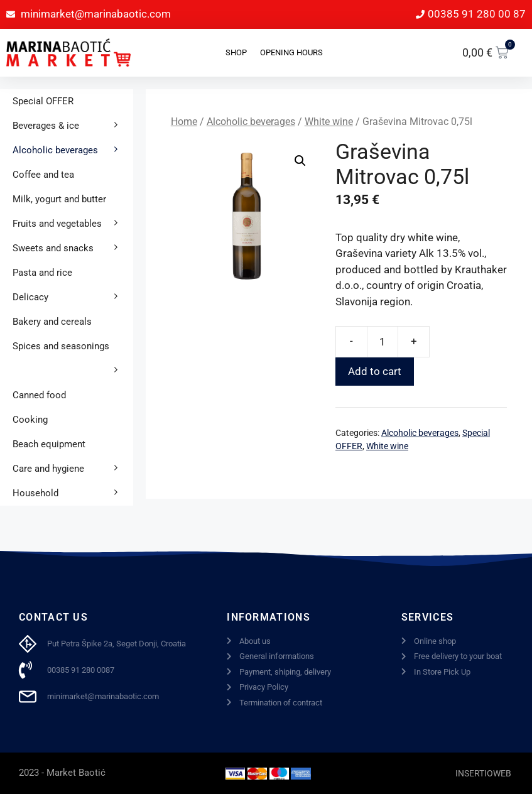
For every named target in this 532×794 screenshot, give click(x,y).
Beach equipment (49, 444)
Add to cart (375, 371)
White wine (329, 122)
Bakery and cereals (52, 322)
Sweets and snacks (73, 248)
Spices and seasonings (73, 350)
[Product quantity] (383, 342)
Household (73, 493)
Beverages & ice (73, 126)
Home (184, 122)
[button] (300, 161)
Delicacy (73, 297)
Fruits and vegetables (73, 224)
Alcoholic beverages (251, 122)
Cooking (30, 420)
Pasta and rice (42, 273)
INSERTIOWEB (483, 773)
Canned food (39, 395)
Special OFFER (43, 101)
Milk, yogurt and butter (59, 199)
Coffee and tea (43, 175)
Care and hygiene (73, 469)
